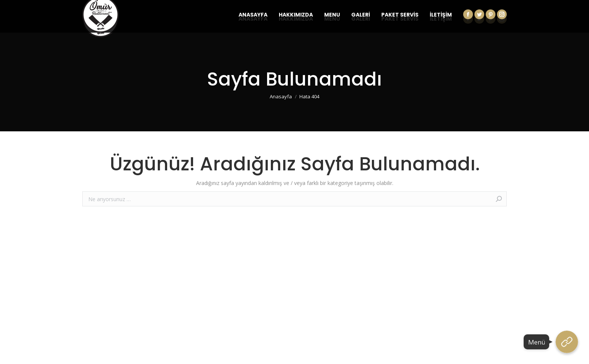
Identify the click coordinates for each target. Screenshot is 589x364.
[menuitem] (253, 19)
